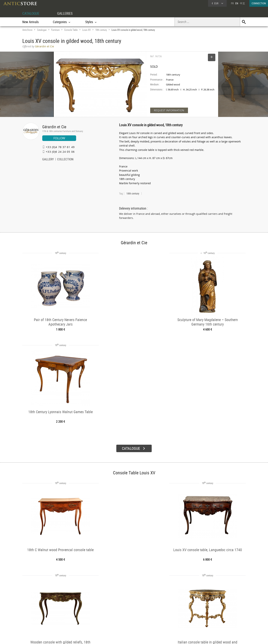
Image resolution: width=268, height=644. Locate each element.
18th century (101, 30)
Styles (75, 614)
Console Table (71, 30)
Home (210, 611)
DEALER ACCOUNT (36, 605)
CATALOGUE (31, 13)
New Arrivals (31, 22)
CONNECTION (259, 3)
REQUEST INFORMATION (169, 110)
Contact (211, 615)
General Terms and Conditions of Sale (142, 637)
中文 (243, 3)
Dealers (121, 610)
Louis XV (86, 30)
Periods (76, 619)
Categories (77, 610)
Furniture (55, 30)
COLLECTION (65, 160)
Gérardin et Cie (54, 127)
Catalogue (42, 30)
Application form (38, 618)
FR (232, 3)
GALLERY (48, 160)
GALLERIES (67, 13)
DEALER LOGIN (42, 611)
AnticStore (27, 30)
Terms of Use (115, 637)
